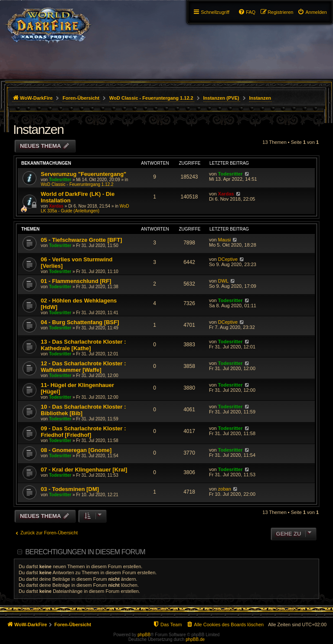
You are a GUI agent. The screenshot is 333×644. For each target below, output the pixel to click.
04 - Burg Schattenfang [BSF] (80, 322)
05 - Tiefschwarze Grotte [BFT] (82, 240)
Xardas (56, 206)
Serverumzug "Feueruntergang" (83, 174)
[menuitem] (312, 12)
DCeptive (228, 259)
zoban (225, 489)
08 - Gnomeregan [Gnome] (76, 450)
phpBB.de (195, 639)
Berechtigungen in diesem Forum (85, 552)
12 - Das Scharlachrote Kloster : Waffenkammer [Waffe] (83, 367)
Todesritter (60, 180)
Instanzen (38, 129)
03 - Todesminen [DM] (70, 489)
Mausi (224, 240)
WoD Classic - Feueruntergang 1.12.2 (77, 184)
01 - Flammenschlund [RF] (76, 281)
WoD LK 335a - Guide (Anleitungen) (85, 208)
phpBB (144, 635)
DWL (223, 281)
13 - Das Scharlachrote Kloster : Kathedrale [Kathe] (83, 345)
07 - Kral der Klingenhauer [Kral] (84, 470)
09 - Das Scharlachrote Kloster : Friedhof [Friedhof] (83, 432)
